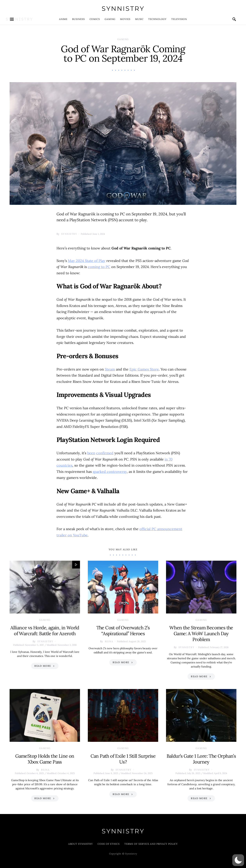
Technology (157, 19)
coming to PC (99, 267)
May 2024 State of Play (87, 261)
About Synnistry (81, 844)
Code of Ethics (109, 844)
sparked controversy (110, 472)
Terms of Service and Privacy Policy (151, 844)
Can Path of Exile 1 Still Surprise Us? (123, 759)
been (91, 453)
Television (179, 19)
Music (139, 19)
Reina (109, 641)
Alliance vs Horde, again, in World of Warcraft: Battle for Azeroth (45, 631)
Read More (43, 666)
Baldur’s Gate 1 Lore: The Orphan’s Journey (201, 759)
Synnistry (123, 9)
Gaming (110, 19)
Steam (110, 369)
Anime (63, 19)
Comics (95, 19)
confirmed (105, 453)
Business (78, 19)
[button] (238, 860)
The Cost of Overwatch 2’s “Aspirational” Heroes (123, 631)
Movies (125, 19)
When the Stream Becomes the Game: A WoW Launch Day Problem (201, 634)
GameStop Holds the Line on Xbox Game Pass (45, 759)
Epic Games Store (144, 369)
